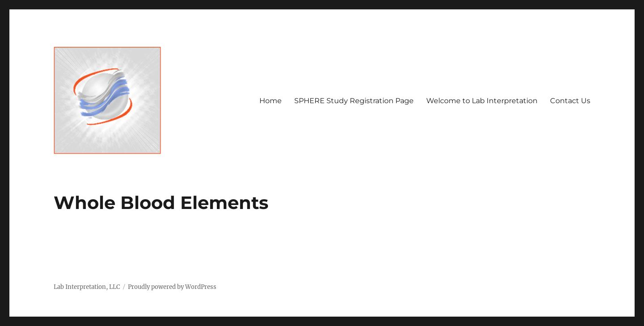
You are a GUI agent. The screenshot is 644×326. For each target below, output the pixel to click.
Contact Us (570, 101)
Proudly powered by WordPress (172, 287)
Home (271, 101)
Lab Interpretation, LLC (87, 287)
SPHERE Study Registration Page (354, 101)
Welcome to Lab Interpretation (482, 101)
